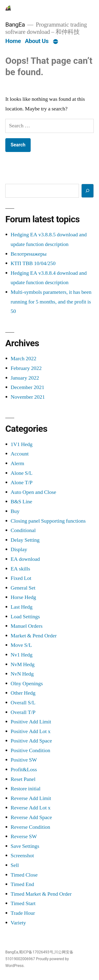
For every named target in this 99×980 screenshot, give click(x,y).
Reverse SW (24, 836)
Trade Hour (23, 913)
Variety (18, 923)
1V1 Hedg (22, 444)
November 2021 (28, 397)
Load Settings (25, 617)
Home (13, 41)
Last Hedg (22, 607)
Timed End (22, 884)
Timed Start (23, 903)
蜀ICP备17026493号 (36, 952)
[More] (56, 42)
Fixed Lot (21, 578)
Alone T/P (22, 483)
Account (20, 454)
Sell (15, 865)
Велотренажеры (29, 254)
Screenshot (22, 856)
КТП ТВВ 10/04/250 (33, 263)
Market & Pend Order (34, 636)
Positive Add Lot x (31, 731)
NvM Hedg (23, 664)
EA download (25, 559)
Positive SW (24, 760)
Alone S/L (22, 473)
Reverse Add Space (31, 817)
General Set (23, 588)
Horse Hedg (23, 597)
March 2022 (23, 359)
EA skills (20, 569)
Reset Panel (23, 779)
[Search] (88, 191)
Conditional (23, 530)
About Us (37, 41)
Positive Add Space (31, 741)
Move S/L (21, 645)
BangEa (15, 25)
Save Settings (25, 846)
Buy (15, 511)
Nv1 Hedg (22, 655)
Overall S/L (23, 703)
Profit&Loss (24, 770)
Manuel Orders (27, 626)
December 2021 (27, 387)
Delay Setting (25, 540)
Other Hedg (23, 693)
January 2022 (25, 378)
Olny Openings (27, 684)
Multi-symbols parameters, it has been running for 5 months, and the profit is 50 (51, 302)
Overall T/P (23, 712)
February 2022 (26, 368)
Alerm (17, 463)
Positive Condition (30, 750)
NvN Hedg (22, 674)
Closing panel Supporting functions (48, 521)
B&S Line (21, 502)
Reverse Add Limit (31, 798)
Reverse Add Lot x (31, 808)
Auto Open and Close (33, 492)
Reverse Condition (30, 827)
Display (19, 549)
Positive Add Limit (31, 722)
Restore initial (26, 789)
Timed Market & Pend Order (41, 894)
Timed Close (24, 875)
